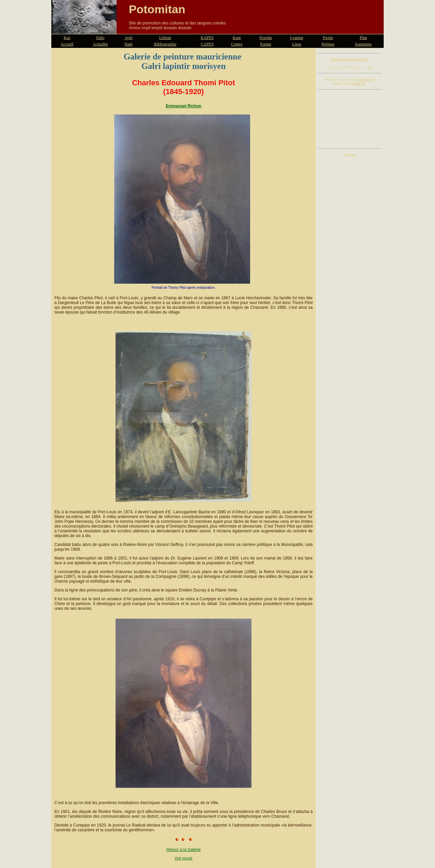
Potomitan (157, 9)
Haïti (128, 44)
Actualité (100, 44)
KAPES (207, 38)
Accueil (67, 44)
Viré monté (184, 858)
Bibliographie (165, 44)
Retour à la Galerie (184, 850)
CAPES (207, 44)
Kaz (67, 38)
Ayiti (128, 38)
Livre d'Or (365, 79)
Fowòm (266, 38)
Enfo (100, 38)
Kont (237, 38)
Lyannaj (297, 38)
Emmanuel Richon (184, 106)
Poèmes (328, 44)
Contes (237, 44)
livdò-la (358, 84)
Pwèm (328, 38)
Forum (266, 44)
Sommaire (363, 44)
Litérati (165, 38)
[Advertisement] (350, 119)
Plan (363, 38)
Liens (297, 44)
